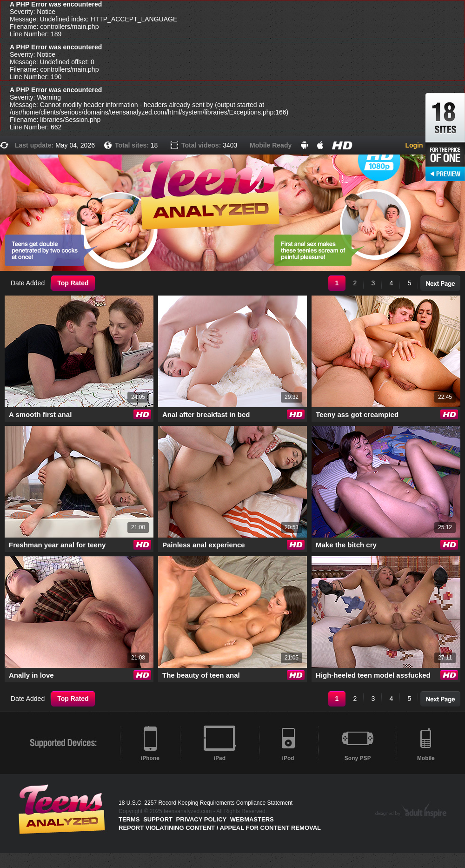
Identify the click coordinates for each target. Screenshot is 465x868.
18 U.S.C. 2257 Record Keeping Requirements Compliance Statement (206, 803)
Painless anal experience (204, 545)
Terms (129, 819)
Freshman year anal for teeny (57, 545)
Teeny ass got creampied (357, 414)
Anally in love (31, 675)
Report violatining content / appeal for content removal (220, 828)
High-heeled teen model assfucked (373, 675)
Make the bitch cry (346, 545)
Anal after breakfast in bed (206, 414)
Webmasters (252, 819)
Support (158, 819)
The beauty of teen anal (201, 675)
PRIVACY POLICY (202, 819)
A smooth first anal (40, 414)
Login (414, 145)
